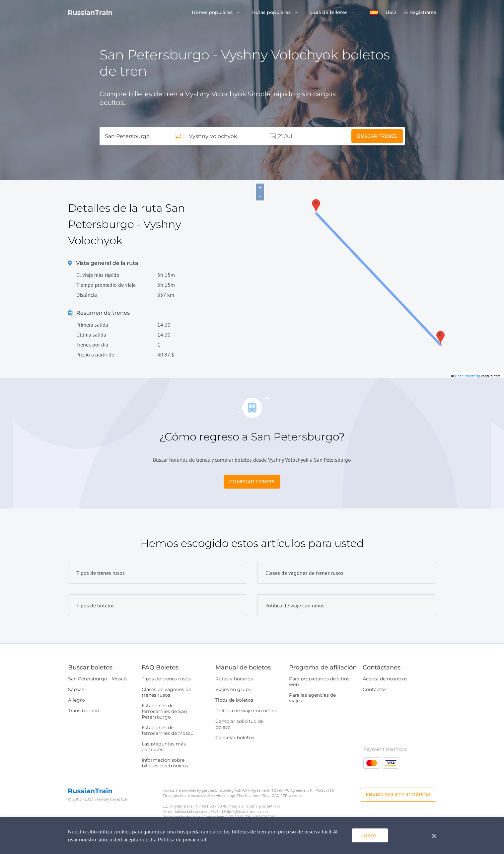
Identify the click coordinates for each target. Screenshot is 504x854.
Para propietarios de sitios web (319, 682)
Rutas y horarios (234, 679)
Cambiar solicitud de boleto (239, 724)
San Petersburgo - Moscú (97, 679)
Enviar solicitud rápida (398, 795)
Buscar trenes (377, 136)
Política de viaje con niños (246, 711)
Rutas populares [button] (272, 12)
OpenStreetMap (468, 376)
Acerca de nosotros (385, 679)
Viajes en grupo (233, 689)
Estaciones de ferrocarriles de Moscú (168, 730)
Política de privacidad (182, 839)
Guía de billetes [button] (329, 12)
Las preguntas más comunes (164, 747)
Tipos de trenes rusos (166, 679)
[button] (374, 12)
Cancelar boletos (235, 738)
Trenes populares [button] (213, 12)
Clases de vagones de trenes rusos (166, 692)
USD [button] (391, 12)
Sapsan (76, 689)
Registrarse (423, 12)
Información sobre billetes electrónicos (165, 763)
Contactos (375, 689)
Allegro (76, 700)
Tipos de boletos (234, 700)
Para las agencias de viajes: (312, 698)
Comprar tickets (252, 482)
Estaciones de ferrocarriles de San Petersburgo (164, 711)
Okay (370, 835)
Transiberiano (84, 711)
